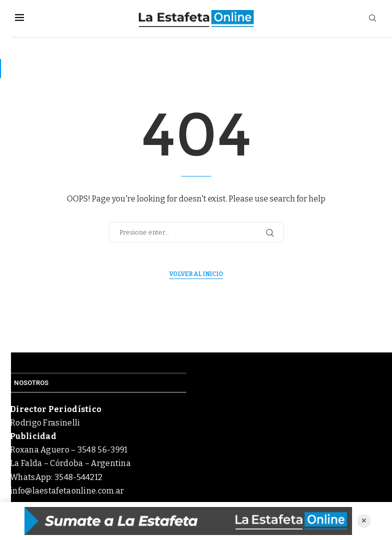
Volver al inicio (196, 274)
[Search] (373, 19)
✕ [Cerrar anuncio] (364, 521)
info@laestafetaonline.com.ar (67, 491)
